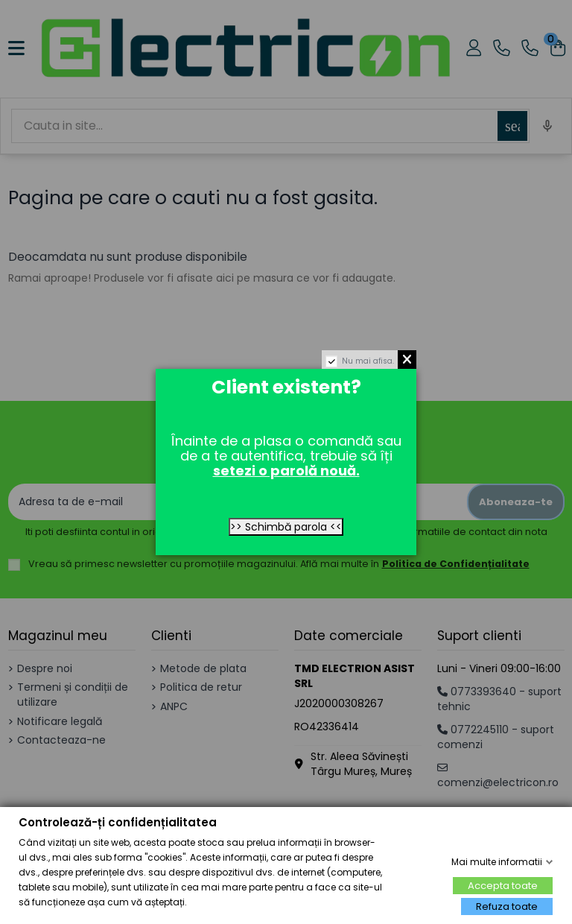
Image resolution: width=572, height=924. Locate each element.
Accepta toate (503, 886)
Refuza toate (507, 906)
